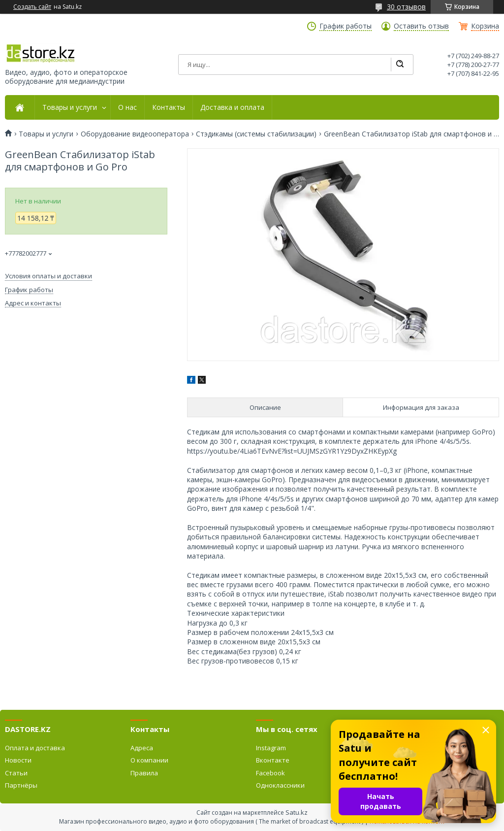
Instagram (271, 748)
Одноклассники (280, 785)
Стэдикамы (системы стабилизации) (256, 134)
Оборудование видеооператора (135, 134)
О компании (149, 760)
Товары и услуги (70, 107)
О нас (127, 107)
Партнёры (21, 785)
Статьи (16, 773)
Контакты (169, 107)
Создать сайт (32, 7)
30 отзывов (406, 7)
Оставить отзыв (421, 26)
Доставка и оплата (232, 107)
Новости (18, 760)
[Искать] (400, 65)
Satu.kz (297, 812)
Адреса (142, 748)
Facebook (270, 773)
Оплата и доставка (35, 748)
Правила (144, 773)
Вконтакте (273, 760)
